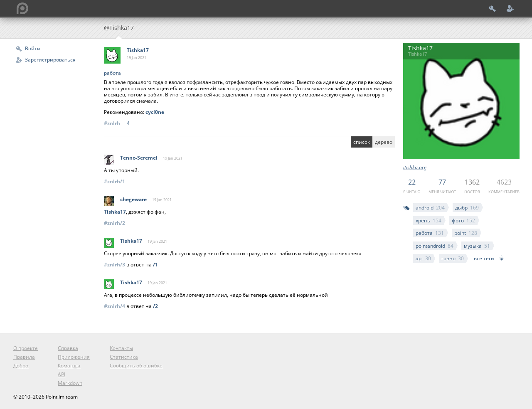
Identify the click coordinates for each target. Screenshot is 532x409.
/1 (155, 265)
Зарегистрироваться (50, 60)
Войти (33, 48)
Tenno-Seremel (139, 158)
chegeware (133, 199)
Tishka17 (138, 50)
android (430, 208)
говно (453, 258)
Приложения (74, 357)
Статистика (124, 357)
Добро (21, 366)
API (62, 374)
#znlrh (118, 123)
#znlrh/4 (115, 306)
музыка (477, 246)
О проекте (26, 348)
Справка (68, 348)
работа (430, 233)
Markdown (70, 383)
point (466, 233)
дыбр (467, 208)
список (362, 142)
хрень (429, 221)
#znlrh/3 (115, 265)
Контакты (121, 348)
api (423, 258)
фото (463, 221)
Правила (24, 357)
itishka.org (415, 167)
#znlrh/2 (115, 223)
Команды (69, 366)
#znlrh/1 (115, 181)
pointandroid (435, 246)
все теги (484, 258)
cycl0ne (155, 112)
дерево (384, 142)
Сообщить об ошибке (136, 366)
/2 (155, 306)
